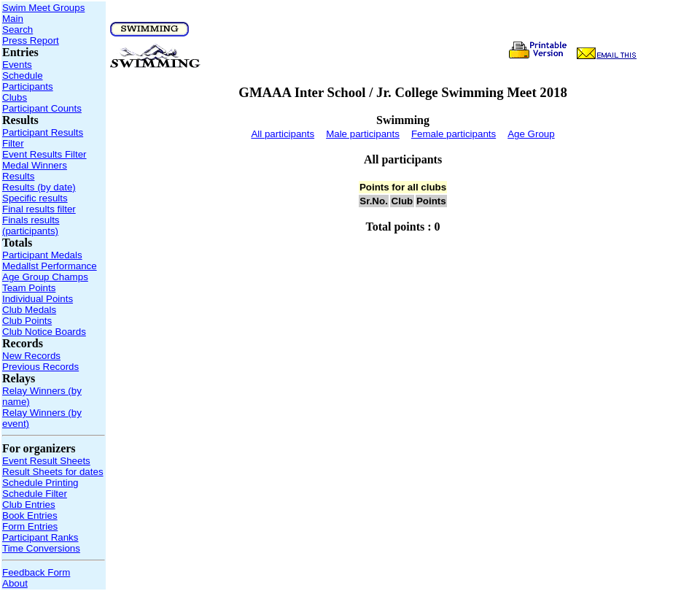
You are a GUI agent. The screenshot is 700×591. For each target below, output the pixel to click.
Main (13, 19)
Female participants (454, 134)
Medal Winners (35, 165)
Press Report (31, 40)
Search (17, 30)
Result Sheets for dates (53, 472)
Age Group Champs (45, 277)
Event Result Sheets (46, 461)
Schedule (23, 76)
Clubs (15, 97)
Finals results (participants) (31, 225)
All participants (283, 134)
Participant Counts (42, 108)
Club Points (27, 321)
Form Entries (30, 526)
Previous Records (40, 367)
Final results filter (39, 209)
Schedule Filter (35, 494)
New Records (31, 356)
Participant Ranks (40, 537)
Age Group (531, 134)
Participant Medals (42, 255)
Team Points (29, 288)
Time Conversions (41, 548)
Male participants (363, 134)
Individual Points (38, 299)
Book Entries (30, 515)
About (15, 583)
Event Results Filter (44, 154)
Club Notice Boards (44, 332)
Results (18, 176)
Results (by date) (39, 187)
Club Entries (29, 505)
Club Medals (29, 310)
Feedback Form (36, 572)
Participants (28, 86)
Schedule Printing (40, 483)
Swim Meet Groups (43, 8)
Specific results (35, 198)
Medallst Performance (50, 266)
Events (17, 65)
